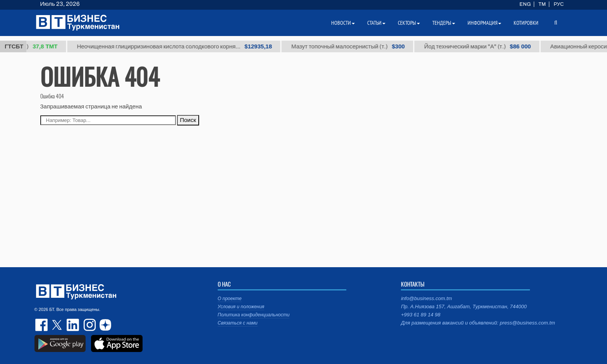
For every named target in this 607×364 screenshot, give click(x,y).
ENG (525, 4)
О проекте (230, 299)
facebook (42, 325)
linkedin (73, 325)
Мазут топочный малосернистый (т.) (351, 46)
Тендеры (444, 23)
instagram (89, 325)
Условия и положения (241, 307)
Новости (343, 23)
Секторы (409, 23)
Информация (484, 23)
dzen (104, 325)
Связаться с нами (238, 323)
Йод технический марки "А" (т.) (481, 46)
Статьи (376, 23)
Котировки (526, 23)
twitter (58, 325)
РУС (559, 4)
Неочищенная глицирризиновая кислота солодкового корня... (177, 46)
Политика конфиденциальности (254, 315)
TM (542, 4)
